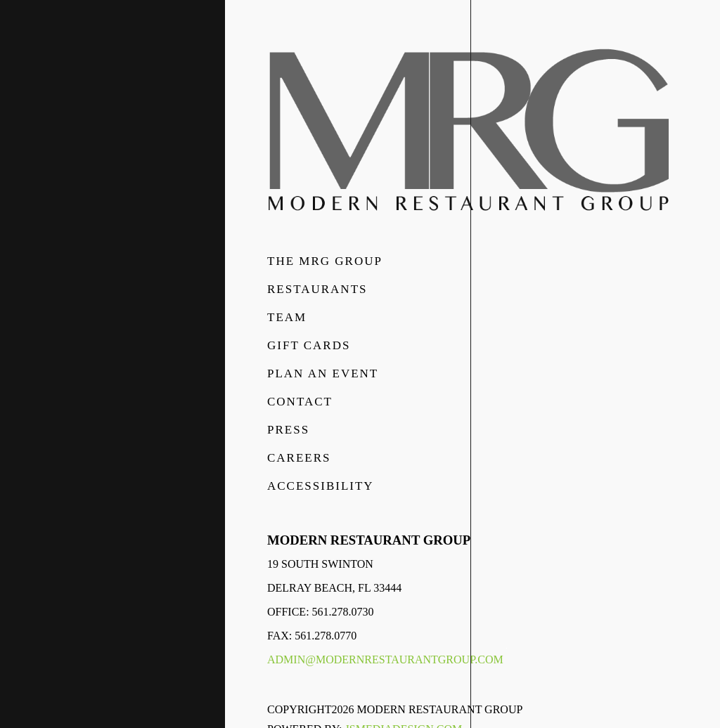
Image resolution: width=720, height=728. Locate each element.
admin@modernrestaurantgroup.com (385, 659)
